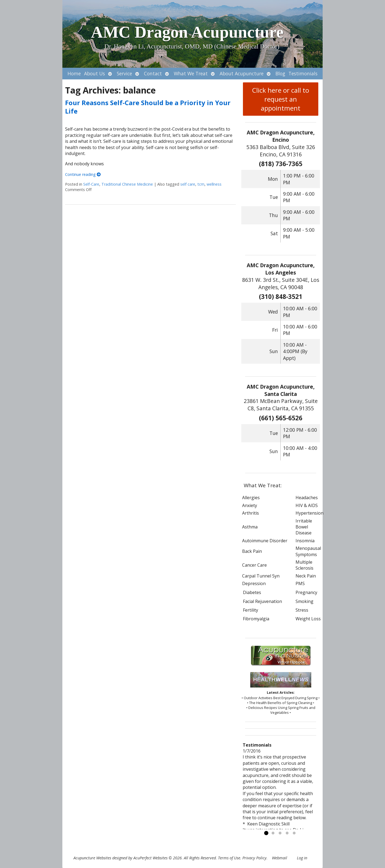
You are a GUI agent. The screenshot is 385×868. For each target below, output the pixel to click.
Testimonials (303, 73)
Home (74, 73)
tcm (201, 184)
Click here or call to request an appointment (281, 99)
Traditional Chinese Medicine (127, 184)
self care (188, 184)
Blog (280, 73)
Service (124, 73)
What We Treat (191, 73)
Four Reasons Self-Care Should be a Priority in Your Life (148, 107)
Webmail (280, 858)
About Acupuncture (242, 73)
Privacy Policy (254, 858)
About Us (94, 73)
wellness (214, 184)
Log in (302, 858)
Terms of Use (229, 858)
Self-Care (91, 184)
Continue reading (83, 174)
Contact (153, 73)
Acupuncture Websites (92, 858)
